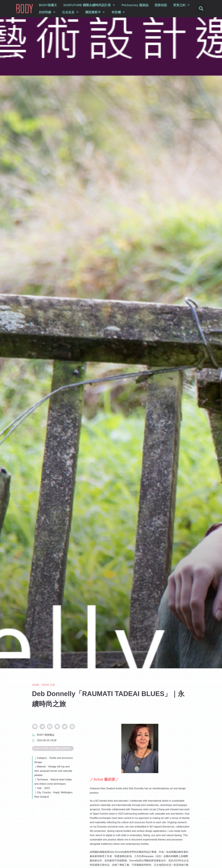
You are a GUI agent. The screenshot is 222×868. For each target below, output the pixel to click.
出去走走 (71, 12)
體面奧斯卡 (95, 12)
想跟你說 (161, 5)
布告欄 (118, 12)
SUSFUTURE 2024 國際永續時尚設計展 (54, 748)
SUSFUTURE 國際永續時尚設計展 (89, 5)
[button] (201, 9)
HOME (36, 685)
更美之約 (182, 5)
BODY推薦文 (48, 5)
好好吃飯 (47, 12)
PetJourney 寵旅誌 (135, 5)
